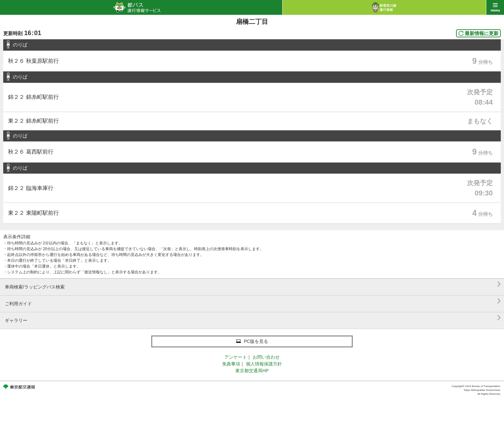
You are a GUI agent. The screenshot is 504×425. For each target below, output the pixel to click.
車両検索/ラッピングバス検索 (253, 284)
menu (495, 7)
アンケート (236, 357)
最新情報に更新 (482, 33)
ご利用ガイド (253, 301)
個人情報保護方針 (264, 364)
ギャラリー (253, 318)
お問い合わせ (266, 357)
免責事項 (231, 364)
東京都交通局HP (252, 371)
